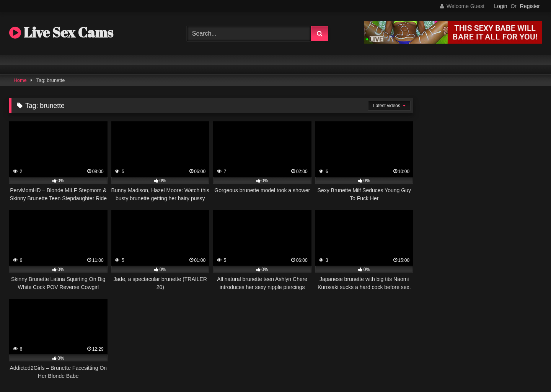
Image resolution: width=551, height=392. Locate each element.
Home (20, 80)
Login (500, 6)
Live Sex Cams (61, 32)
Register (530, 6)
